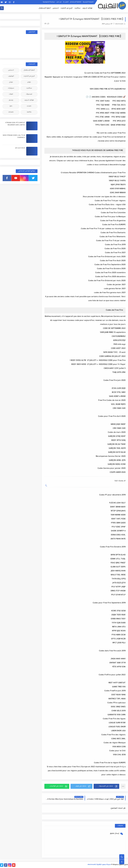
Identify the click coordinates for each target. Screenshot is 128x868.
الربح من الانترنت (66, 8)
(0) (47, 24)
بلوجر (29, 82)
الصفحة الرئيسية (88, 2)
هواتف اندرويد (87, 8)
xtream (11, 112)
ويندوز (11, 100)
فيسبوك (29, 94)
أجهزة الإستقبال (45, 8)
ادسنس (56, 8)
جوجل (11, 82)
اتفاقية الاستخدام (76, 2)
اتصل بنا (66, 2)
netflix (29, 112)
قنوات (11, 94)
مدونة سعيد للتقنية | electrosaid (99, 865)
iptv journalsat (20, 148)
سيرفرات (11, 88)
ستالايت (77, 8)
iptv (11, 106)
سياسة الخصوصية (49, 2)
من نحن (59, 2)
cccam (29, 106)
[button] (106, 786)
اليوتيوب (11, 76)
